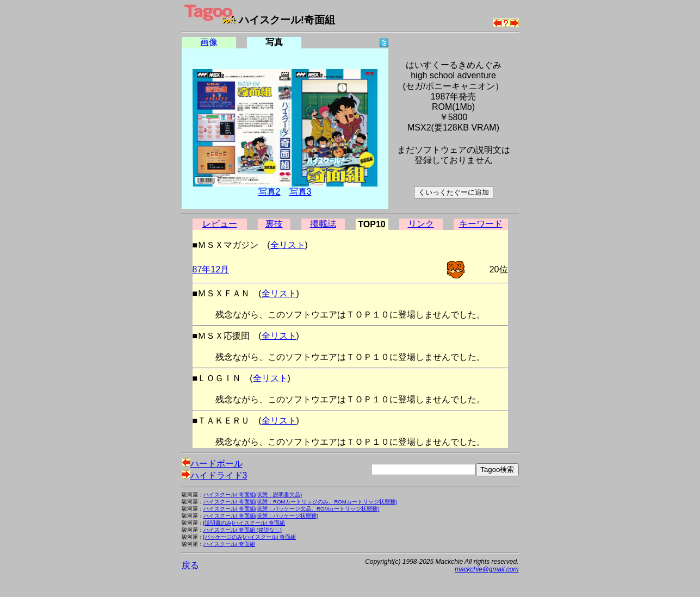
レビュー (220, 224)
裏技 (274, 224)
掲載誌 (323, 224)
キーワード (481, 224)
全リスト (288, 245)
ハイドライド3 (215, 475)
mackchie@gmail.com (487, 569)
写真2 (270, 192)
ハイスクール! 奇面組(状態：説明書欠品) (253, 495)
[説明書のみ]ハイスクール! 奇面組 (244, 523)
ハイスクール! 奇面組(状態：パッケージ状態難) (261, 516)
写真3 (301, 192)
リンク (421, 224)
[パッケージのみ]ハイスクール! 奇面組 (250, 537)
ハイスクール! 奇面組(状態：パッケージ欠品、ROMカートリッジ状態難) (292, 509)
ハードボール (212, 464)
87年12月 (211, 269)
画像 (209, 42)
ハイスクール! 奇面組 (229, 544)
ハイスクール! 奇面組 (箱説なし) (243, 530)
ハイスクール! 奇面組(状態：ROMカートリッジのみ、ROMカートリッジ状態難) (301, 502)
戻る (190, 565)
